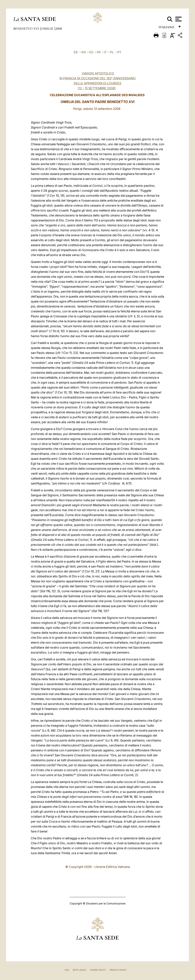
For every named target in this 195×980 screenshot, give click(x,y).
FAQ (67, 970)
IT (105, 52)
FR (99, 52)
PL (112, 52)
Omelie (48, 29)
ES (91, 52)
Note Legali (80, 970)
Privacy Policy (118, 970)
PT (119, 52)
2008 (59, 29)
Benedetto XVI (27, 29)
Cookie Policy (98, 970)
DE (76, 52)
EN (84, 52)
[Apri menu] (178, 19)
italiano (167, 28)
